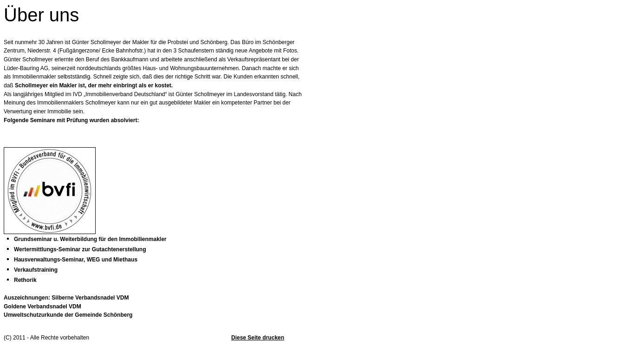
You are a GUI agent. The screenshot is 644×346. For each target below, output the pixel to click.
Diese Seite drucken (258, 338)
